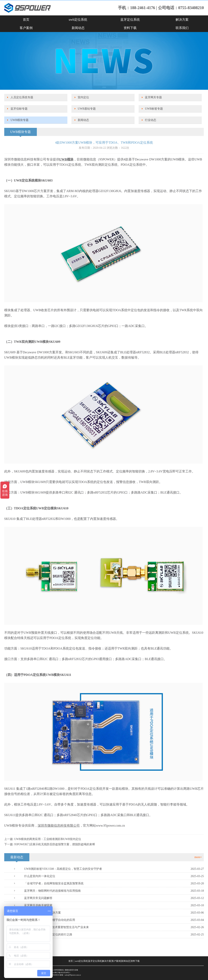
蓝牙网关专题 (153, 97)
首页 (26, 20)
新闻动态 (78, 28)
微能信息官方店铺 (71, 970)
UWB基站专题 (87, 109)
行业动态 (151, 120)
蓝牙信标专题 (19, 109)
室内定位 (83, 97)
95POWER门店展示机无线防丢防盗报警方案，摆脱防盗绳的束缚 (55, 844)
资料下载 (130, 28)
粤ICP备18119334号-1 (62, 973)
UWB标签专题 (154, 109)
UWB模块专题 (20, 120)
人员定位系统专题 (22, 97)
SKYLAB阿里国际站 (56, 970)
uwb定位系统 (78, 20)
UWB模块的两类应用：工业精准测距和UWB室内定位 (48, 839)
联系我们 (182, 28)
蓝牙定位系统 (130, 20)
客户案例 (26, 28)
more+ (198, 857)
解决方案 (182, 20)
